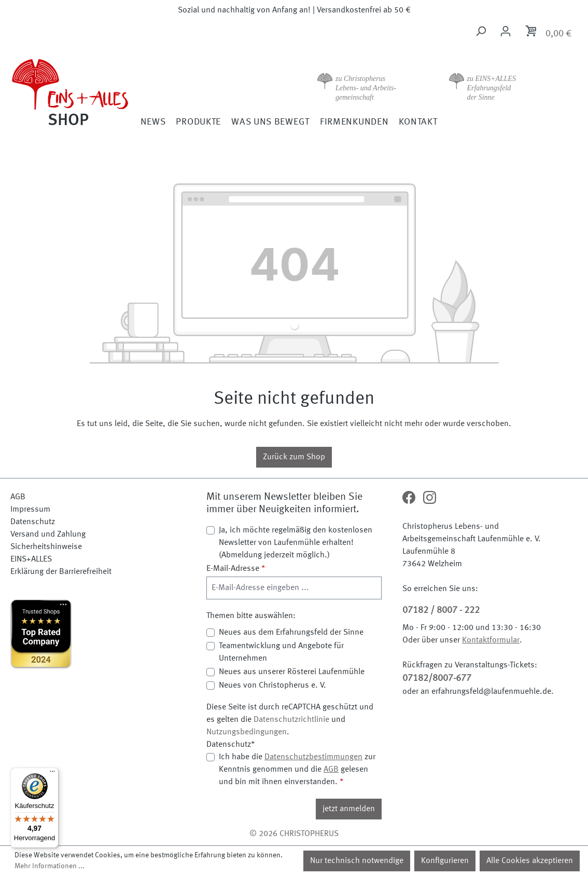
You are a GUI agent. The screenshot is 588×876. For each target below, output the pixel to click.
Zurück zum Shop (294, 457)
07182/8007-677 (437, 678)
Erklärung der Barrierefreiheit (61, 572)
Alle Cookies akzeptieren (530, 861)
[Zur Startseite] (81, 91)
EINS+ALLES (31, 559)
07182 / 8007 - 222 (441, 610)
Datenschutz (33, 522)
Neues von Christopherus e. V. (272, 686)
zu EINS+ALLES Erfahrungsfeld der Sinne (492, 88)
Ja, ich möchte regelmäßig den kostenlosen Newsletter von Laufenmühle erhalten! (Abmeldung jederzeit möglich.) (296, 543)
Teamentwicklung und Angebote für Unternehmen (281, 652)
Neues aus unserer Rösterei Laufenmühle (292, 672)
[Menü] (52, 774)
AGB (18, 497)
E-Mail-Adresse (236, 569)
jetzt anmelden (349, 809)
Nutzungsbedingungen (247, 732)
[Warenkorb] (548, 33)
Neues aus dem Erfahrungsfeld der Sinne (291, 633)
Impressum (30, 510)
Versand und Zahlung (48, 535)
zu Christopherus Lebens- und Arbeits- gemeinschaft (366, 88)
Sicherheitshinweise (46, 547)
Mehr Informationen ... (50, 866)
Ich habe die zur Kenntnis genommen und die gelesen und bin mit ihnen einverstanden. (297, 769)
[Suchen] (481, 31)
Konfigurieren (445, 861)
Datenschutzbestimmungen (313, 757)
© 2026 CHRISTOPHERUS (294, 834)
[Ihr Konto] (506, 31)
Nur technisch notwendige (357, 861)
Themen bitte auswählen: (251, 616)
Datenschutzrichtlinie (291, 720)
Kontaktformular (491, 640)
